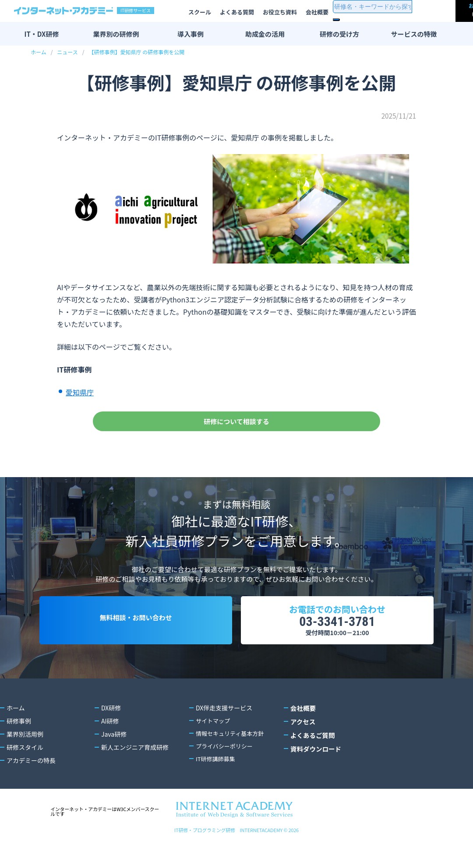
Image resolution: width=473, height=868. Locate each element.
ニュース (67, 52)
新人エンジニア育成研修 (135, 772)
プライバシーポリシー (226, 772)
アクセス (302, 745)
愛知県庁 (80, 392)
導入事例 (191, 34)
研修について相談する (236, 426)
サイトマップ (214, 745)
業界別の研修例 (116, 34)
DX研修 (111, 732)
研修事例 (19, 745)
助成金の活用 (265, 34)
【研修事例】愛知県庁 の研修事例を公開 (136, 52)
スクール (200, 12)
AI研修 (110, 745)
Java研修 (114, 759)
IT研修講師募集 (217, 785)
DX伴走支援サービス (224, 732)
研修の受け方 (339, 34)
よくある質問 (237, 12)
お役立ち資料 (280, 12)
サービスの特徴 (414, 34)
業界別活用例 (25, 759)
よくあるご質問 (312, 759)
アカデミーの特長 (31, 785)
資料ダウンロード (315, 772)
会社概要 (317, 12)
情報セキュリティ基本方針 (232, 759)
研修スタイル (25, 772)
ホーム (39, 52)
